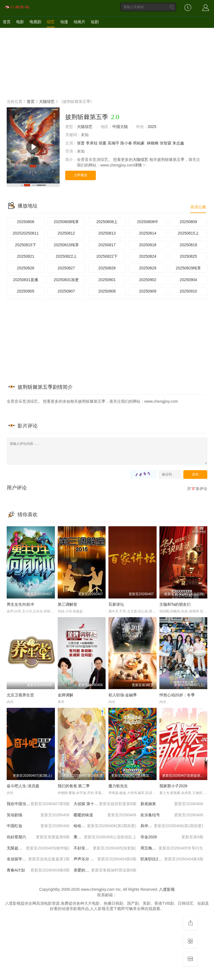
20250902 (148, 280)
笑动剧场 (38, 815)
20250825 (188, 256)
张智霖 (166, 143)
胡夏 (103, 143)
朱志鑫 (178, 143)
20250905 (26, 291)
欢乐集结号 (172, 815)
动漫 (64, 22)
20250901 (107, 280)
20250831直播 (26, 280)
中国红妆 (38, 826)
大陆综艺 (47, 102)
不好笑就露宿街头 (105, 848)
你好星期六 (38, 837)
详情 (140, 165)
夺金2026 (172, 837)
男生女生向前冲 (20, 604)
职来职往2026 (172, 859)
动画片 (79, 22)
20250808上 (107, 222)
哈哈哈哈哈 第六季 (105, 826)
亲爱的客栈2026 (105, 870)
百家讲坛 (116, 604)
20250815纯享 (66, 245)
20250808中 (148, 222)
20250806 (26, 222)
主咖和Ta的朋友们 (175, 604)
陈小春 (126, 143)
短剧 (95, 22)
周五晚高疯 (172, 848)
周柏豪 (139, 143)
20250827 (66, 268)
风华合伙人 (172, 826)
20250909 (148, 291)
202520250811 (25, 233)
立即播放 (81, 175)
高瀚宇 (113, 143)
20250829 (148, 268)
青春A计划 (38, 870)
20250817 (107, 245)
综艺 (51, 22)
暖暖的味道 (105, 815)
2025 (152, 127)
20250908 (107, 291)
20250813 (107, 233)
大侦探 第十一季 (105, 804)
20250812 (66, 233)
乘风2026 (105, 837)
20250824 (148, 256)
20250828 (107, 268)
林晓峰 (153, 143)
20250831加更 (66, 280)
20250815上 (188, 233)
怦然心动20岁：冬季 (177, 695)
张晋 (81, 143)
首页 (7, 22)
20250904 (188, 280)
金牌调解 (65, 695)
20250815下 (26, 245)
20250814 (148, 233)
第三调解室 (67, 604)
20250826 (26, 268)
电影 (20, 22)
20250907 (66, 291)
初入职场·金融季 (123, 695)
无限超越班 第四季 (38, 848)
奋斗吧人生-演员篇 (23, 786)
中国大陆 (120, 127)
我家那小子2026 (173, 786)
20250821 (26, 256)
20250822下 (107, 256)
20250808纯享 (66, 222)
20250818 (148, 245)
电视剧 (35, 22)
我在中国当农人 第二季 (38, 804)
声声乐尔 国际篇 (105, 859)
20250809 (188, 222)
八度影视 (167, 889)
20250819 (188, 245)
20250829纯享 (188, 268)
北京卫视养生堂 (20, 695)
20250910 (188, 291)
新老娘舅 (172, 804)
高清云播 (198, 207)
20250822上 (66, 256)
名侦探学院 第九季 (38, 859)
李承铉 (92, 143)
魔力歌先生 (118, 786)
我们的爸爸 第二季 (74, 786)
